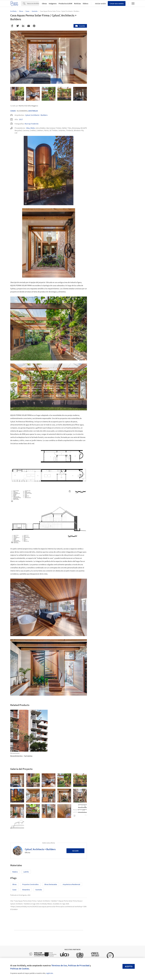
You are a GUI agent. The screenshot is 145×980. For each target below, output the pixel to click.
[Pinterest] (34, 26)
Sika (28, 128)
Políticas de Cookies (20, 969)
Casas (13, 111)
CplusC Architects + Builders (36, 115)
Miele (33, 128)
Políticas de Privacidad (79, 965)
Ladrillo (26, 872)
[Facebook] (12, 26)
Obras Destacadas (51, 884)
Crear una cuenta (117, 3)
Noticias (77, 3)
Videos (85, 3)
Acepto (129, 966)
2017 (21, 119)
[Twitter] (18, 26)
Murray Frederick (32, 124)
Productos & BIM (65, 3)
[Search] (33, 3)
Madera (15, 872)
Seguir (75, 851)
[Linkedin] (23, 26)
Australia (33, 111)
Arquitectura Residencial (71, 884)
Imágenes (53, 3)
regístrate (50, 973)
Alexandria (26, 890)
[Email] (29, 26)
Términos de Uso (59, 965)
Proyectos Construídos (30, 884)
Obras (44, 3)
